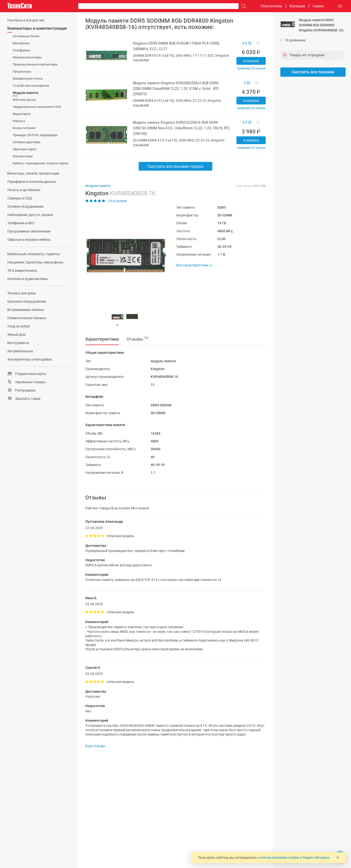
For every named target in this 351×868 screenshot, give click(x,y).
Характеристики (102, 339)
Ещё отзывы (95, 746)
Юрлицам (297, 6)
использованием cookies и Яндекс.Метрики (295, 858)
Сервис (318, 6)
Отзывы (137, 339)
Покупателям (271, 6)
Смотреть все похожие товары (175, 166)
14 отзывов (106, 201)
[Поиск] (243, 6)
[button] (123, 256)
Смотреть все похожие (313, 72)
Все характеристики (194, 265)
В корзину (251, 61)
